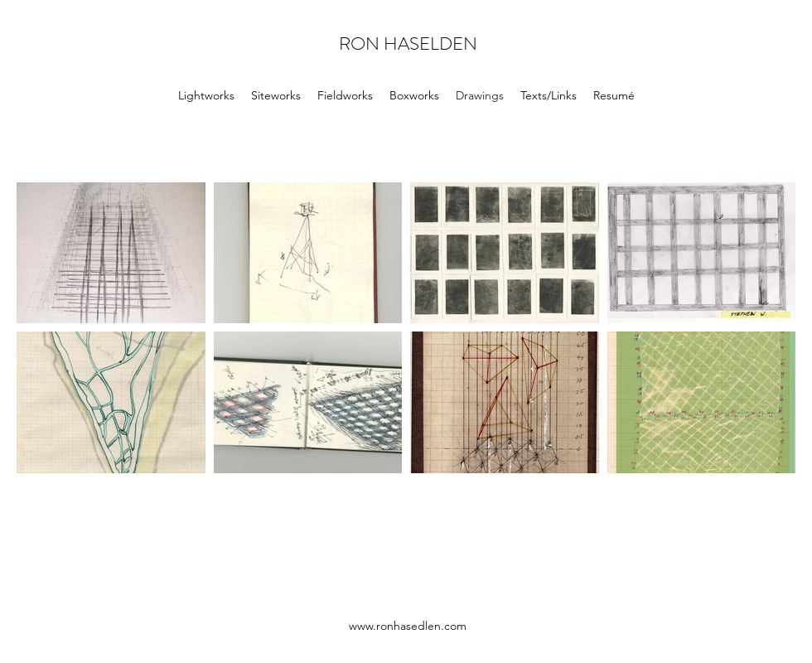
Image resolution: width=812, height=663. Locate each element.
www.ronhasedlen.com (408, 626)
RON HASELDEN (408, 44)
